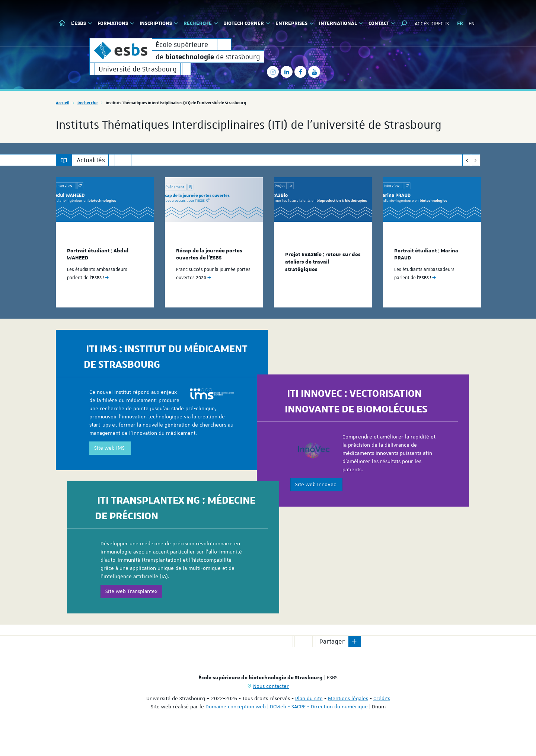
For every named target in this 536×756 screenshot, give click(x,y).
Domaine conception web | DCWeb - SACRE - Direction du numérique (287, 725)
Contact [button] (382, 23)
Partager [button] (332, 660)
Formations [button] (116, 23)
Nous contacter (271, 705)
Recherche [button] (201, 23)
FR (460, 23)
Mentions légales (348, 717)
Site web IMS (110, 470)
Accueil (63, 122)
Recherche (87, 122)
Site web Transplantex (131, 614)
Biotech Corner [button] (247, 23)
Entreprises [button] (295, 23)
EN (472, 23)
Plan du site (309, 717)
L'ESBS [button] (82, 23)
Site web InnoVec (316, 507)
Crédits (382, 717)
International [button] (341, 23)
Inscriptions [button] (159, 23)
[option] (105, 261)
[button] (404, 23)
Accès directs (432, 23)
